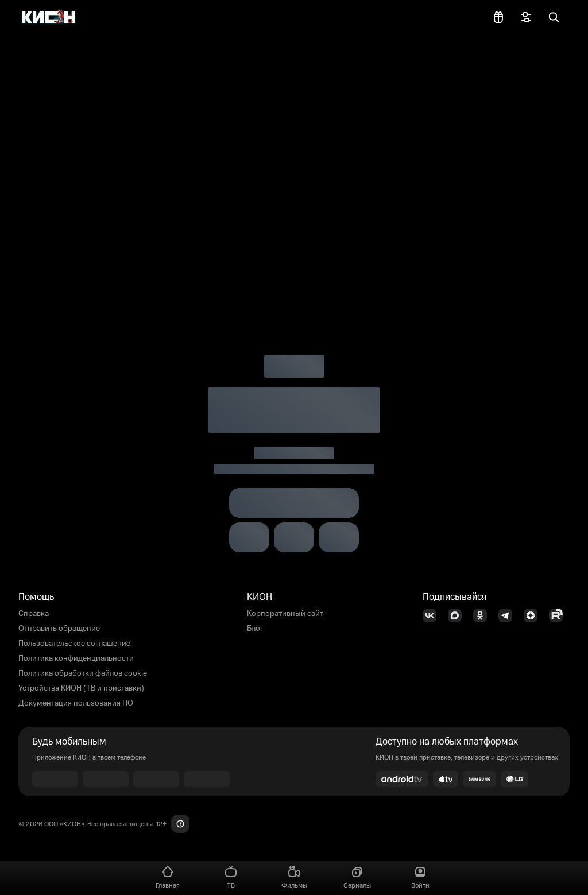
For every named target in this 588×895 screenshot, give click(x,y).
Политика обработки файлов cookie (83, 673)
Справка (34, 614)
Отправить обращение (59, 629)
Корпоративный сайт (285, 614)
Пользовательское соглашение (74, 644)
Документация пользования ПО (76, 703)
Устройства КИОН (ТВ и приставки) (81, 688)
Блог (255, 629)
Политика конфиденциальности (76, 658)
